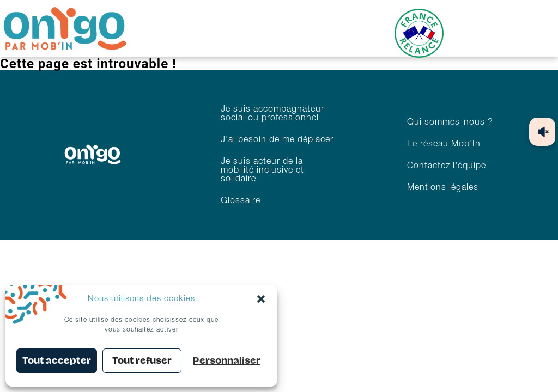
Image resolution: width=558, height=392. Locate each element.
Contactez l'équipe (447, 166)
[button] (261, 299)
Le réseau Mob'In (444, 144)
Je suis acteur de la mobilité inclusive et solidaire (262, 170)
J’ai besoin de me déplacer (277, 140)
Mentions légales (443, 188)
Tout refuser (142, 361)
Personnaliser (227, 361)
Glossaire (241, 201)
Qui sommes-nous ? (450, 122)
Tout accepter (57, 361)
